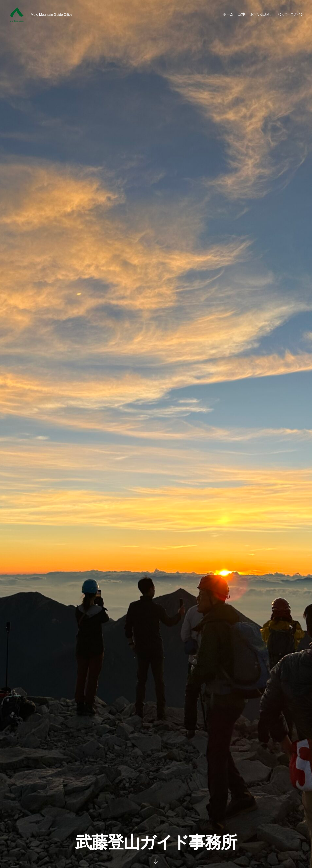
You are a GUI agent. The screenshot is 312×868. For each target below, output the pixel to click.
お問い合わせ (261, 14)
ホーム (228, 14)
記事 (242, 14)
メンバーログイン (290, 14)
